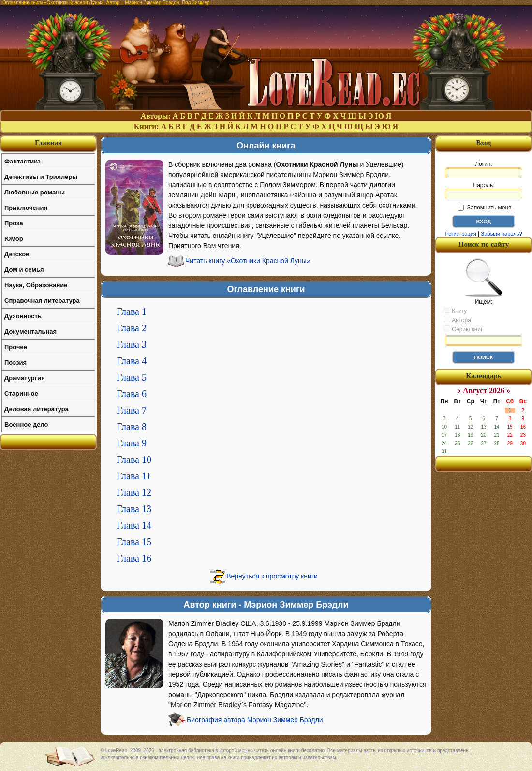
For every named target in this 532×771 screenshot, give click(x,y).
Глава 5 (132, 377)
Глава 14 (134, 525)
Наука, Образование (36, 285)
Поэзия (15, 363)
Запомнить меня (484, 208)
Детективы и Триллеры (41, 177)
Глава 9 (132, 443)
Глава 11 (134, 476)
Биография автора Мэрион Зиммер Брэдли (255, 720)
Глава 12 (134, 492)
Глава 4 (132, 361)
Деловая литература (37, 409)
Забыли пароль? (502, 234)
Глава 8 (132, 427)
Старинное (21, 393)
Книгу (455, 311)
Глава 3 (132, 344)
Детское (17, 254)
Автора (458, 320)
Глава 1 (132, 311)
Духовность (23, 316)
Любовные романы (35, 192)
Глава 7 (132, 410)
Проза (14, 223)
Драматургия (25, 378)
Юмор (14, 239)
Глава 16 (134, 558)
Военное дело (26, 424)
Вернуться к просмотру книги (272, 576)
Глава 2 (132, 328)
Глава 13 (134, 509)
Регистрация (460, 234)
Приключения (26, 208)
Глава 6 (132, 394)
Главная (48, 143)
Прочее (16, 347)
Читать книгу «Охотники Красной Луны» (248, 261)
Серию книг (463, 329)
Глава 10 (134, 460)
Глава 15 (134, 542)
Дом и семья (24, 270)
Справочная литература (42, 301)
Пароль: (484, 191)
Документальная (30, 332)
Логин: (484, 169)
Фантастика (22, 161)
